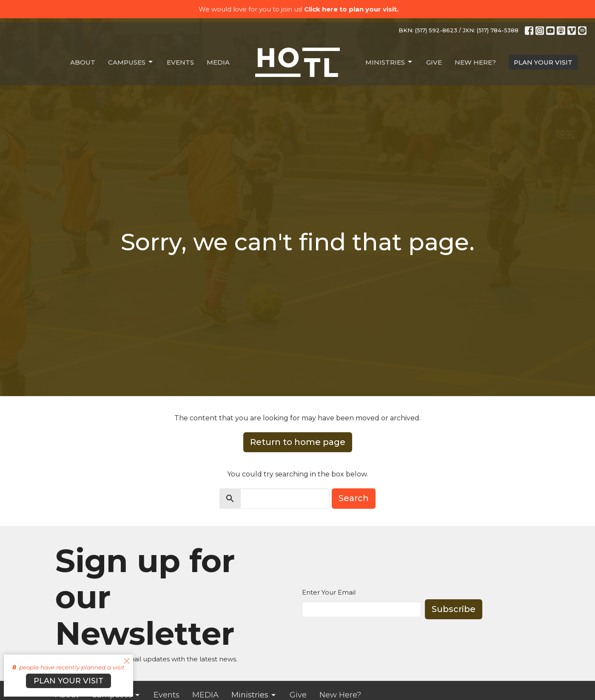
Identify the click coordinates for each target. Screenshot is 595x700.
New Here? (475, 62)
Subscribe (454, 609)
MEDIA (218, 62)
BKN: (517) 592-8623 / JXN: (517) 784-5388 (458, 30)
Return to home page (298, 442)
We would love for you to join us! (299, 9)
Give (434, 62)
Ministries (389, 62)
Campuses (131, 62)
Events (180, 62)
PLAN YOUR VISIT (543, 62)
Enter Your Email (329, 592)
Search (354, 498)
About (83, 62)
